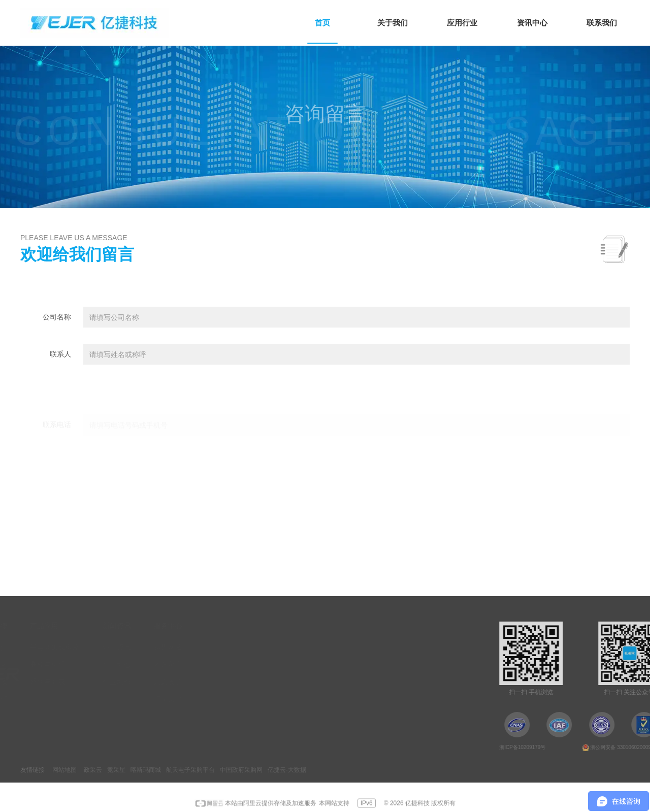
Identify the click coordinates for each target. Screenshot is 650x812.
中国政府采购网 (241, 770)
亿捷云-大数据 (287, 770)
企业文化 (72, 664)
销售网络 (247, 647)
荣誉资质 (72, 681)
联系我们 (72, 699)
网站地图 (64, 770)
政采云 (93, 770)
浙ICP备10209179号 (586, 747)
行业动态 (196, 681)
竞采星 (116, 770)
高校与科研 (127, 664)
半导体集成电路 (134, 647)
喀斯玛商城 (146, 770)
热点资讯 (196, 647)
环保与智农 (127, 681)
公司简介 (72, 647)
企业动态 (196, 664)
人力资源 (247, 681)
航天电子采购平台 (190, 770)
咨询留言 (247, 664)
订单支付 (247, 699)
